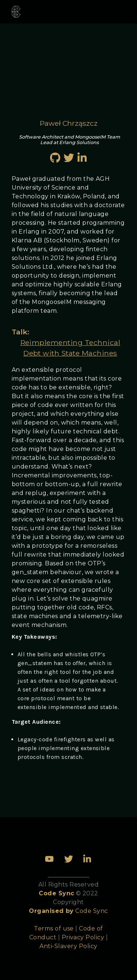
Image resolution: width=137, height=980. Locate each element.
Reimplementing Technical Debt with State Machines (71, 348)
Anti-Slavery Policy (68, 946)
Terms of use (54, 928)
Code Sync (92, 911)
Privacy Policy (83, 937)
